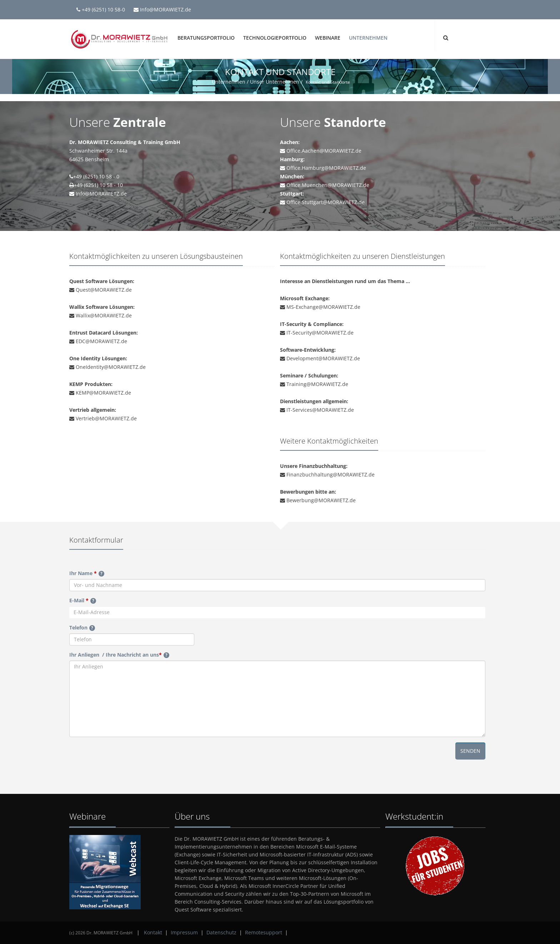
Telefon (82, 627)
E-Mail (83, 600)
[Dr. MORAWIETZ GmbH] (119, 38)
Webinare (328, 38)
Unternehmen (368, 38)
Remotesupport (264, 932)
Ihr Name (87, 573)
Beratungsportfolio (206, 38)
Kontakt (153, 932)
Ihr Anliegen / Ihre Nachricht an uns (119, 655)
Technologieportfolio (275, 38)
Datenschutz (221, 932)
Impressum (184, 932)
